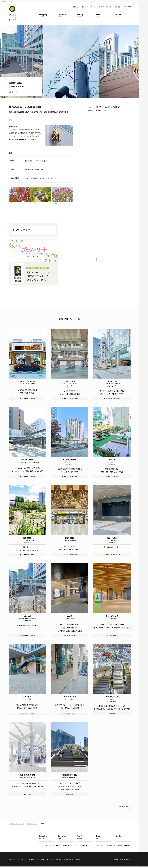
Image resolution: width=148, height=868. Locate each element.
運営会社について (22, 861)
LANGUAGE (127, 7)
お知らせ (120, 845)
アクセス (93, 7)
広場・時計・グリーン (68, 845)
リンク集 (78, 861)
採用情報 (118, 7)
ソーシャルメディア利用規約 (54, 861)
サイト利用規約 (41, 861)
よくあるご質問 (111, 845)
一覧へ (32, 92)
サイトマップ (12, 861)
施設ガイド (85, 7)
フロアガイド (94, 845)
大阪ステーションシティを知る (105, 7)
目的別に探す (76, 7)
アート (77, 845)
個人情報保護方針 (69, 861)
